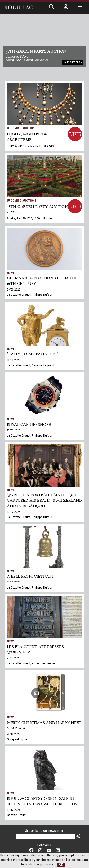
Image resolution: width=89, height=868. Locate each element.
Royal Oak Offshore (29, 425)
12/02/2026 (14, 512)
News (11, 273)
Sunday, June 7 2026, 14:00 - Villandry (30, 219)
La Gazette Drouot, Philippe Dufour (30, 295)
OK (61, 865)
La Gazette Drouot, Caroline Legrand (30, 365)
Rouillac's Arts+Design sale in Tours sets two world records (42, 801)
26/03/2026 (14, 290)
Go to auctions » (73, 62)
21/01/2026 (14, 658)
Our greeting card (18, 739)
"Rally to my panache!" (32, 354)
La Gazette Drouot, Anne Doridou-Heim (32, 663)
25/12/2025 (14, 734)
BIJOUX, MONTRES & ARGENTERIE (27, 137)
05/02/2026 (14, 582)
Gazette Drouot (17, 815)
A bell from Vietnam (30, 577)
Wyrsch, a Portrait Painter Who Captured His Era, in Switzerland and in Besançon (44, 501)
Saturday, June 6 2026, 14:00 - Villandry (30, 146)
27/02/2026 (14, 430)
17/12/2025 (14, 810)
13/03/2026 (14, 360)
